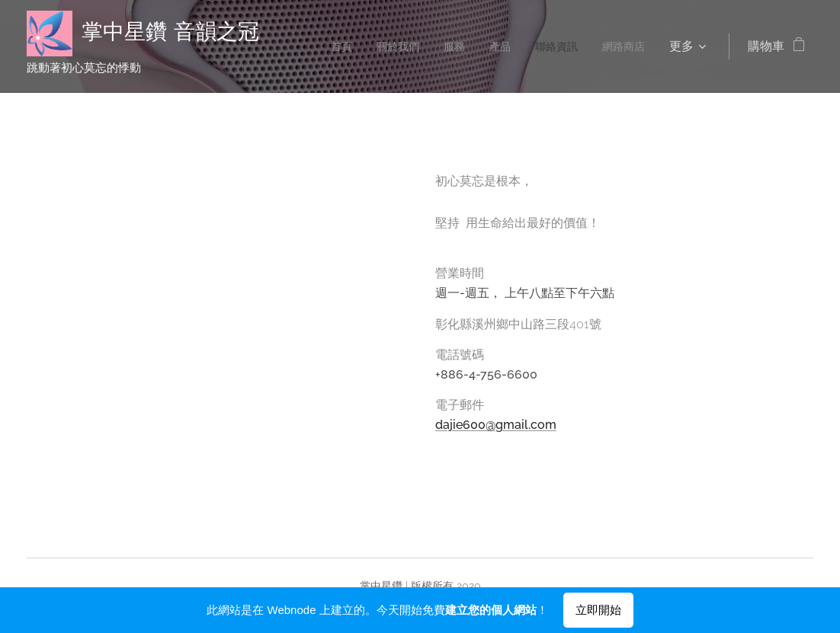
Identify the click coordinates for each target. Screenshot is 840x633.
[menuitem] (320, 46)
